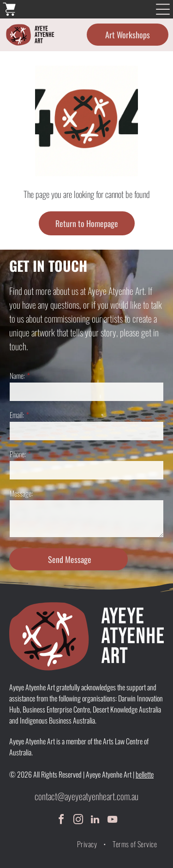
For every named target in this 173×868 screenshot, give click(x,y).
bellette (145, 774)
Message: (21, 493)
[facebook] (61, 821)
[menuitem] (88, 844)
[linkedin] (95, 821)
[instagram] (78, 821)
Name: (17, 376)
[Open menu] (163, 9)
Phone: (18, 454)
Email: (17, 415)
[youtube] (112, 821)
